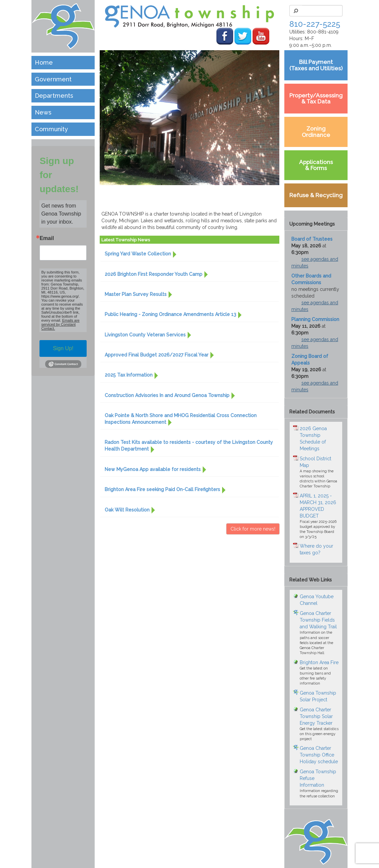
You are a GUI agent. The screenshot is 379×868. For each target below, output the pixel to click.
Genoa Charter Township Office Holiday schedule (319, 755)
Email (47, 238)
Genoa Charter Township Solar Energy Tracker (316, 716)
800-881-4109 (323, 32)
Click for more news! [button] (253, 529)
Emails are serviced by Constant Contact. (60, 324)
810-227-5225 (315, 24)
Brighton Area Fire (319, 662)
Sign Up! (63, 348)
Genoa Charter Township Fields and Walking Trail (318, 620)
